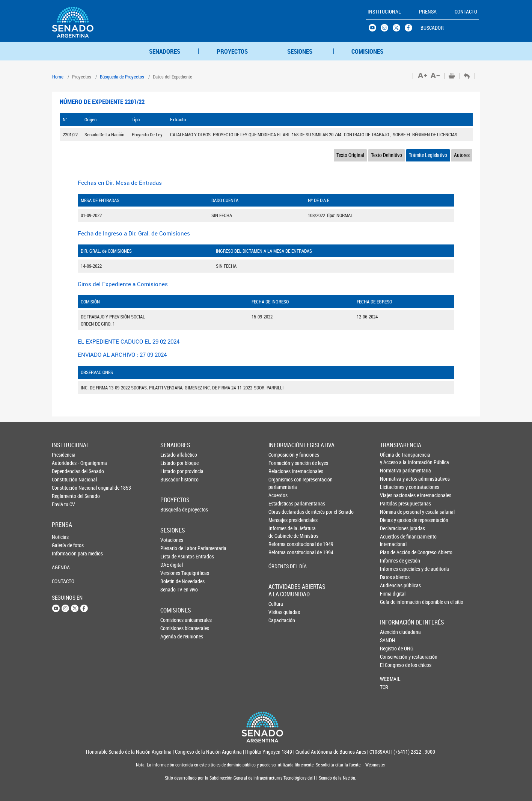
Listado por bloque (173, 463)
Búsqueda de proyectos (173, 509)
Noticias (60, 537)
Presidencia (64, 455)
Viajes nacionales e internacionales (393, 495)
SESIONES (300, 51)
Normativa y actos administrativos (393, 479)
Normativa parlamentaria (393, 470)
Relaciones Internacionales (281, 471)
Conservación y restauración (392, 657)
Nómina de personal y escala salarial (393, 512)
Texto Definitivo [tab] (387, 155)
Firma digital (393, 594)
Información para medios (64, 553)
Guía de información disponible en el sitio (393, 602)
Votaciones (172, 540)
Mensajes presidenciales (281, 520)
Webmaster (375, 765)
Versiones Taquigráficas (173, 573)
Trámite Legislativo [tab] (428, 155)
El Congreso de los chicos (392, 665)
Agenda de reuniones (173, 636)
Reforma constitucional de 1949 (281, 544)
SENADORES (165, 51)
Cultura (276, 604)
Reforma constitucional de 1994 (281, 552)
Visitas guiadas (281, 612)
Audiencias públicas (393, 585)
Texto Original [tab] (350, 155)
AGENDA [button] (61, 567)
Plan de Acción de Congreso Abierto (393, 552)
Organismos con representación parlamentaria (281, 483)
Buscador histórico (173, 479)
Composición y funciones (281, 455)
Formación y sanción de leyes (281, 463)
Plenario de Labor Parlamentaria (173, 548)
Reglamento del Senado (64, 496)
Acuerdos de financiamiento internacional (393, 540)
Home (58, 77)
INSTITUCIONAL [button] (384, 11)
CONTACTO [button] (466, 11)
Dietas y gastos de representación (393, 520)
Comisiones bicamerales (173, 628)
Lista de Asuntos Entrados (173, 556)
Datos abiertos (393, 577)
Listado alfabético (173, 455)
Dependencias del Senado (64, 471)
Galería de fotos (64, 545)
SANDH (388, 640)
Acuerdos (278, 495)
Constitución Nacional (64, 479)
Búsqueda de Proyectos (122, 77)
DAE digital (172, 565)
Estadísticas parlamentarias (281, 503)
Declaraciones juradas (393, 528)
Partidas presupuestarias (393, 503)
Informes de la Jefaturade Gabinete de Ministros (281, 532)
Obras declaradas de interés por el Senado (281, 512)
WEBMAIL (390, 679)
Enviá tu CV (63, 504)
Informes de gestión (393, 560)
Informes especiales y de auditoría (393, 569)
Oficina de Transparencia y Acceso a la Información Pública (393, 458)
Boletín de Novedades (173, 581)
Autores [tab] (462, 155)
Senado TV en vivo (173, 589)
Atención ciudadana (392, 632)
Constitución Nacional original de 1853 (64, 488)
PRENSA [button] (428, 11)
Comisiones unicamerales (173, 620)
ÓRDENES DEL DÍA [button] (281, 566)
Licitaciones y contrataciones (393, 487)
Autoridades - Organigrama (64, 463)
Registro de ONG (392, 648)
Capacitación (281, 620)
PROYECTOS (232, 51)
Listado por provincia (173, 471)
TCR (384, 687)
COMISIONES (367, 51)
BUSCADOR (432, 28)
